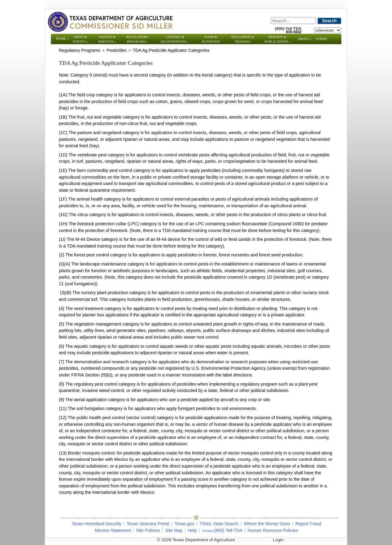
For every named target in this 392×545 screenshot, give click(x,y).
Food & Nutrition (211, 39)
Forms (321, 39)
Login (278, 540)
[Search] (293, 21)
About (305, 39)
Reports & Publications (277, 39)
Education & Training (243, 39)
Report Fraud (308, 524)
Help (192, 530)
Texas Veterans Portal (148, 524)
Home (62, 38)
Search (330, 21)
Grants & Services (107, 39)
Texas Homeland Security (96, 524)
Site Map (174, 530)
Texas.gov (185, 524)
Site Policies (148, 530)
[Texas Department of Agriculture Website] (110, 22)
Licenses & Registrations (175, 39)
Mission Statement (113, 530)
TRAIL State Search (219, 524)
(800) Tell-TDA (228, 530)
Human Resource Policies (273, 530)
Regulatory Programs (137, 39)
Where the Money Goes (267, 524)
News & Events (80, 39)
